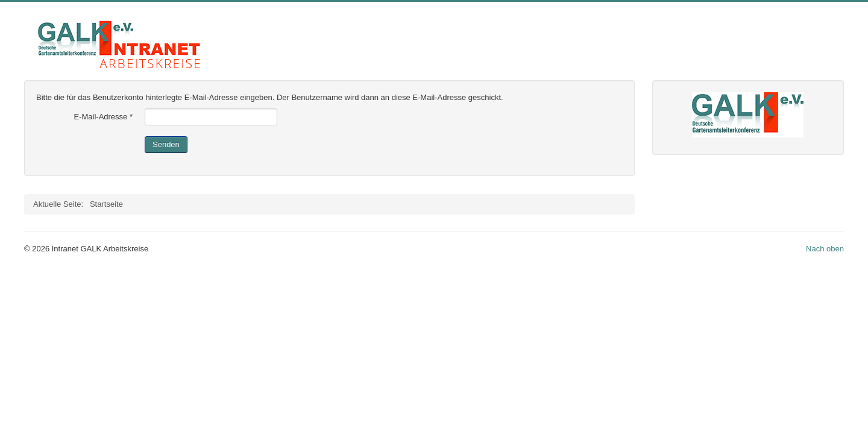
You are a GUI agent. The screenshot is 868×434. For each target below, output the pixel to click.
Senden (166, 144)
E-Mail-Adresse (103, 117)
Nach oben (825, 249)
